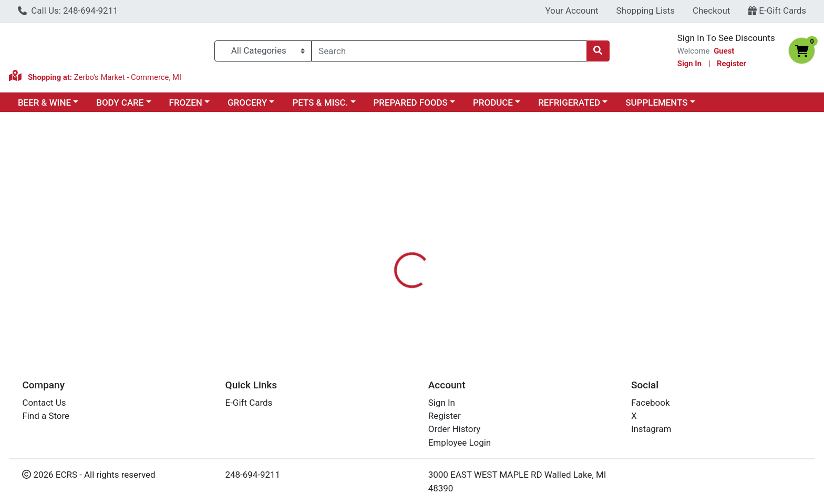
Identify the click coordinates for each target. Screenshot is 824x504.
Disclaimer (422, 233)
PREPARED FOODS (411, 102)
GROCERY (247, 102)
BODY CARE (120, 102)
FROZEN (186, 102)
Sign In (689, 64)
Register (732, 64)
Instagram (651, 429)
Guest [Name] (724, 51)
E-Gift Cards (777, 11)
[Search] (449, 51)
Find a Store (46, 416)
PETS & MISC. (320, 102)
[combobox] (449, 51)
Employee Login (460, 443)
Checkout (711, 11)
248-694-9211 (253, 475)
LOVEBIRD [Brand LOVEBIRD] (474, 275)
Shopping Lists (646, 11)
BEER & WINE (44, 102)
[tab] (373, 233)
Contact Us (44, 403)
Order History (455, 429)
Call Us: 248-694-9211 (68, 11)
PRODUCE (493, 102)
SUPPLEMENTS (656, 102)
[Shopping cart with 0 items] (802, 51)
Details (373, 233)
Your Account (571, 11)
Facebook (651, 403)
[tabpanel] (584, 285)
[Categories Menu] (263, 51)
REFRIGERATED (569, 102)
